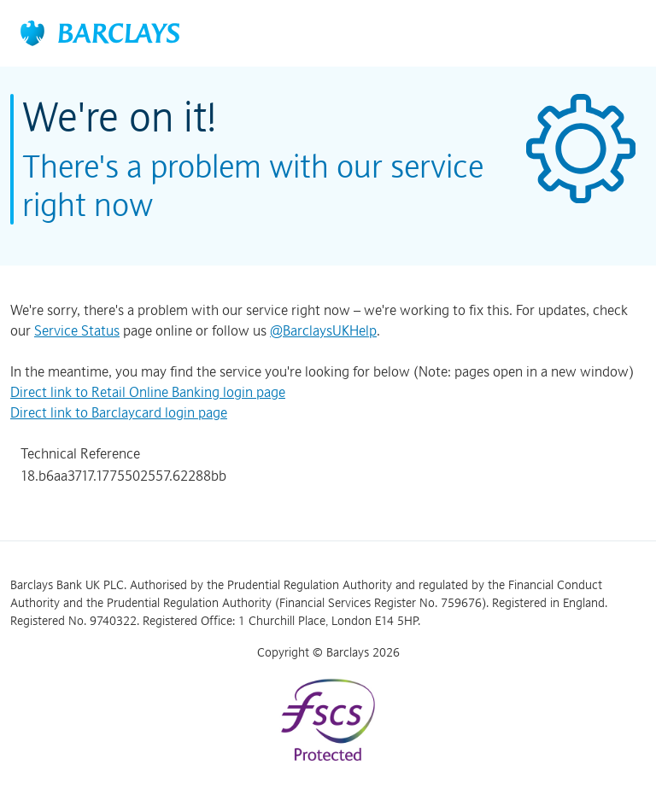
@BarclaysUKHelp (323, 330)
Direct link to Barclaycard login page (119, 412)
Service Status (77, 330)
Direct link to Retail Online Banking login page (148, 392)
